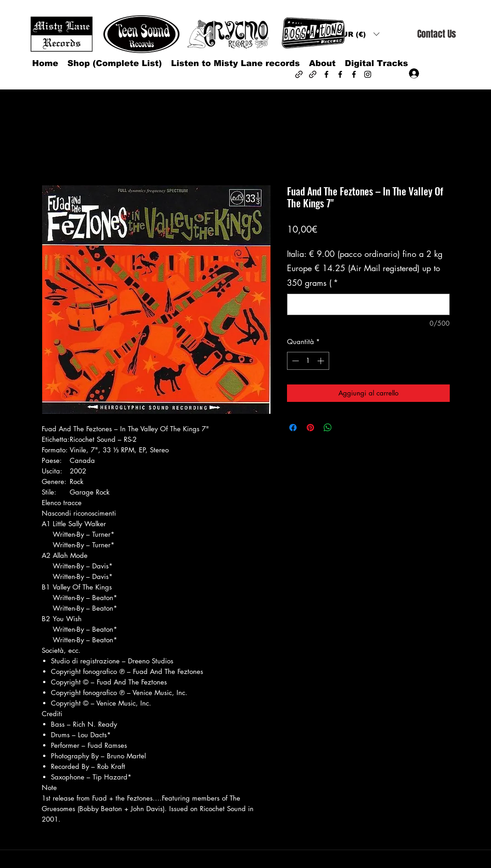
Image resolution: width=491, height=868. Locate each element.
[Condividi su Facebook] (293, 428)
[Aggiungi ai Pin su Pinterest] (310, 428)
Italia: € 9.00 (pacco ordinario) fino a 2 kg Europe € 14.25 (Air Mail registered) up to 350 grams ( (365, 268)
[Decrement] (295, 361)
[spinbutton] (308, 361)
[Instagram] (368, 74)
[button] (358, 34)
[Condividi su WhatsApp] (328, 428)
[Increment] (322, 361)
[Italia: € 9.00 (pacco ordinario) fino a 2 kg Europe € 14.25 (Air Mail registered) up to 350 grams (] (368, 304)
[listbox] (358, 34)
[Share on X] (345, 428)
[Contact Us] (436, 34)
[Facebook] (326, 74)
